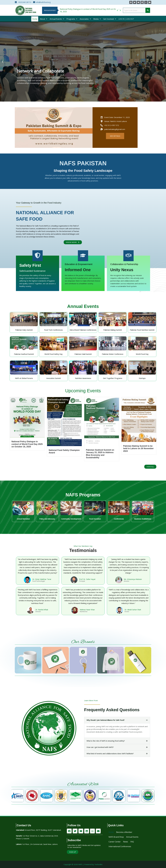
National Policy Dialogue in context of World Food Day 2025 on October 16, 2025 (27, 444)
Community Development (71, 519)
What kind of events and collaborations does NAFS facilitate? (110, 754)
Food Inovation (95, 519)
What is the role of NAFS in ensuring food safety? (106, 741)
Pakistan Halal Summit (83, 354)
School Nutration (23, 519)
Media (97, 19)
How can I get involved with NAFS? (100, 747)
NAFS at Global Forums (24, 378)
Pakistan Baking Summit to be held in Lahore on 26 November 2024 (138, 449)
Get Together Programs (113, 378)
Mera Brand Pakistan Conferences (83, 330)
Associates (85, 19)
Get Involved (110, 19)
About (43, 19)
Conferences (119, 519)
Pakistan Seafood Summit (24, 354)
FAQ (132, 842)
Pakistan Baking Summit (113, 330)
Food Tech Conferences (53, 330)
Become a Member (124, 832)
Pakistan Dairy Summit (24, 330)
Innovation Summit (53, 378)
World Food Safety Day (53, 354)
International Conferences (120, 846)
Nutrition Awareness (83, 378)
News (126, 842)
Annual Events (57, 19)
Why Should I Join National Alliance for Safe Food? (106, 720)
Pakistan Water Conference (113, 354)
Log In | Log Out (126, 19)
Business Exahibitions (143, 519)
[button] (43, 19)
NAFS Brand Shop (116, 837)
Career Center (115, 842)
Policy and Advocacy (47, 519)
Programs (72, 19)
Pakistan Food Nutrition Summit (142, 330)
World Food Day (142, 354)
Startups (142, 378)
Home (35, 19)
